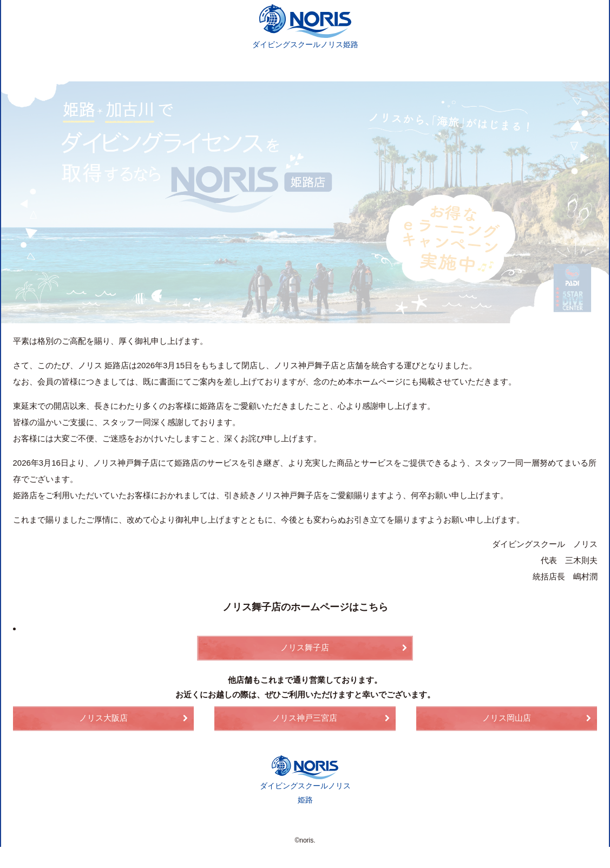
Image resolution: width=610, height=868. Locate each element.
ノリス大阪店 (103, 719)
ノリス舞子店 (305, 649)
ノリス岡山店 (507, 719)
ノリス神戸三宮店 (305, 719)
